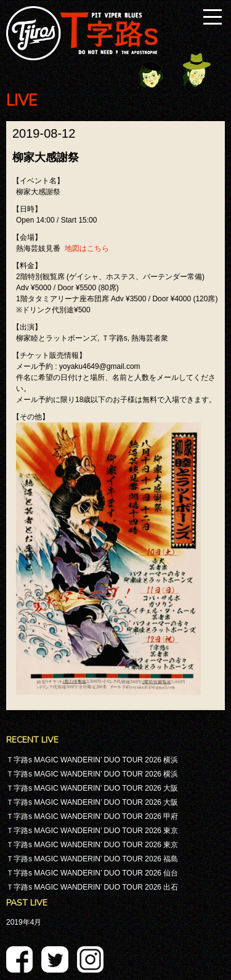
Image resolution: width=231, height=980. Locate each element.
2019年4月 (24, 922)
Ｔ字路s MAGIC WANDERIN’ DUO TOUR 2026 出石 (92, 887)
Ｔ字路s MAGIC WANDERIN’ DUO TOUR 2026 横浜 (92, 760)
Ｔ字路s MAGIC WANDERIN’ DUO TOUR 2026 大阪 (92, 788)
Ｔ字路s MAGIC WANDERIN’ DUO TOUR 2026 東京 (92, 831)
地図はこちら (87, 248)
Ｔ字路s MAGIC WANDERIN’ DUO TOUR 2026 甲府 (92, 816)
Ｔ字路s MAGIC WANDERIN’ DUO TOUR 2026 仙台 (92, 873)
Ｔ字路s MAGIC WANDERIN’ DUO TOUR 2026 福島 (92, 859)
